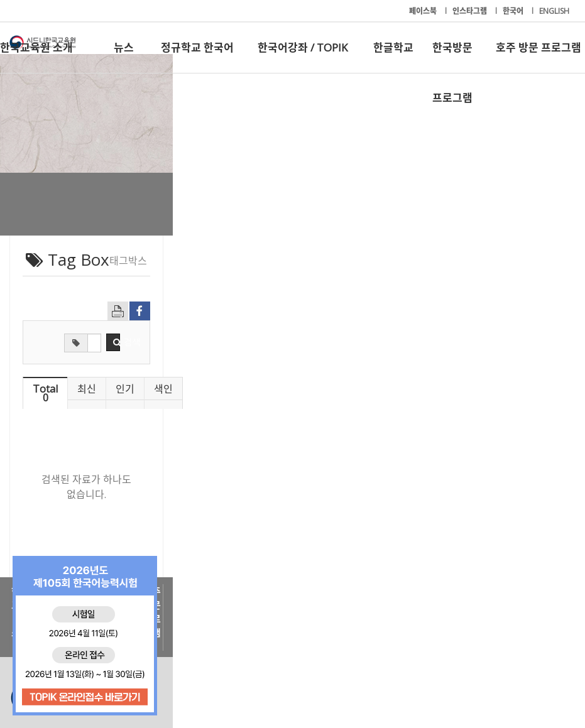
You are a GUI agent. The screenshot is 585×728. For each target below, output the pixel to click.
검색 (382, 342)
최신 (229, 389)
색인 (496, 389)
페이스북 (424, 11)
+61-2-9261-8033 (233, 680)
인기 (363, 389)
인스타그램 (471, 11)
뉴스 (124, 47)
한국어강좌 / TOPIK (303, 47)
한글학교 (393, 47)
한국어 (514, 11)
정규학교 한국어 (197, 47)
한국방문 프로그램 (452, 57)
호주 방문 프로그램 (539, 47)
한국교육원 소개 (36, 47)
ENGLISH (554, 11)
